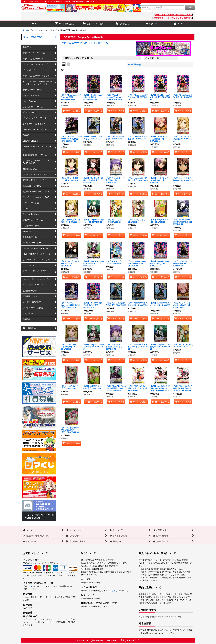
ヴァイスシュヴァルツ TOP (74, 43)
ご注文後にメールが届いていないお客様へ (173, 18)
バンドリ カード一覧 (99, 43)
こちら (31, 586)
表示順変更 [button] (135, 65)
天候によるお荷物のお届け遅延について (174, 15)
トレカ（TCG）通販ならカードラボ (122, 640)
